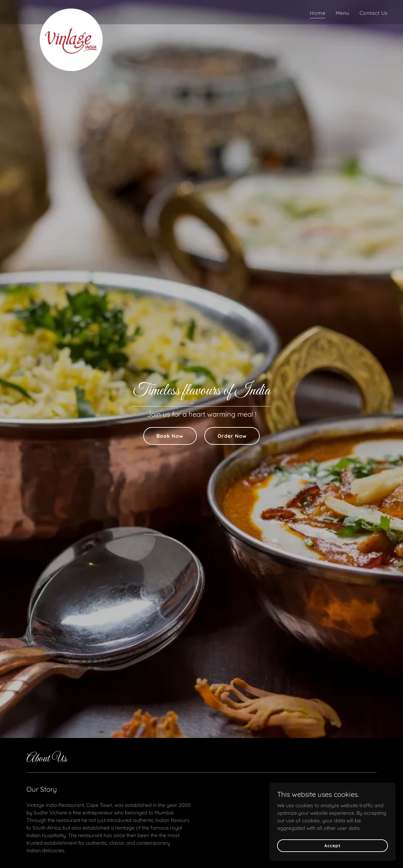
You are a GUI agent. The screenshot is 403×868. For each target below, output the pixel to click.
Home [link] (318, 13)
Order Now (232, 436)
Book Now (170, 436)
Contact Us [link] (374, 13)
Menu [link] (343, 13)
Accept (332, 845)
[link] (71, 11)
